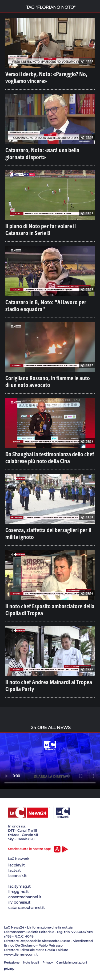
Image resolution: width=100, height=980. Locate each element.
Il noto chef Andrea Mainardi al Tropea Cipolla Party (49, 685)
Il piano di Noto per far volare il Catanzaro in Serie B (41, 229)
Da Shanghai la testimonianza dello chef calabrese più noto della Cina (50, 457)
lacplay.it (17, 865)
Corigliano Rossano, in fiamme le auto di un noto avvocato (48, 381)
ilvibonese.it (19, 902)
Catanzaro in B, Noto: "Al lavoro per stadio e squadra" (46, 305)
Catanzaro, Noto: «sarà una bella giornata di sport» (42, 153)
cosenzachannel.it (25, 897)
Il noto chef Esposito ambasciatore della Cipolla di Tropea (50, 609)
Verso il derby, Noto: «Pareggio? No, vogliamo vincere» (46, 77)
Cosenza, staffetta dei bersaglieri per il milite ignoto (48, 533)
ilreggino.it (19, 892)
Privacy (48, 962)
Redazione (12, 962)
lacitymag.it (19, 886)
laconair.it (17, 876)
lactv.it (15, 870)
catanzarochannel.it (27, 908)
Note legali (31, 962)
